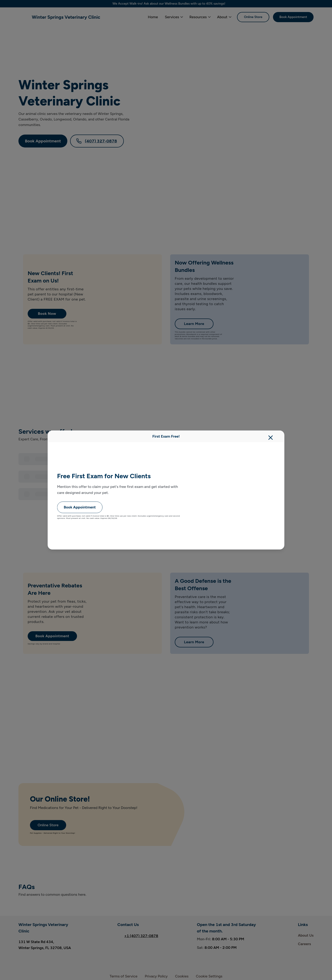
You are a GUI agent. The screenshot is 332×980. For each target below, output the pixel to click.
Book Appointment (80, 507)
